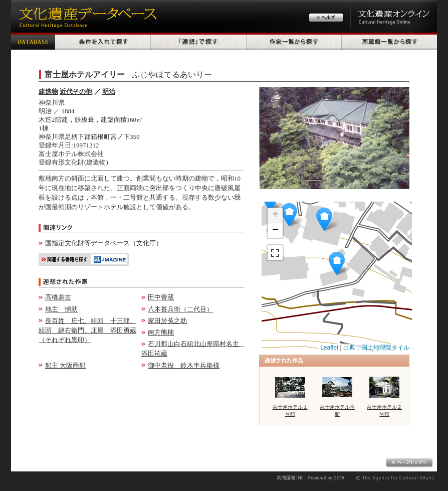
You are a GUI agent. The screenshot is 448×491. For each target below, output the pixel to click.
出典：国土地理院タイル (376, 348)
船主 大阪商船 (65, 365)
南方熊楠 (161, 332)
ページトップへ (410, 463)
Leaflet (329, 348)
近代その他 (76, 92)
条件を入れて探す (103, 41)
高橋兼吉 (58, 297)
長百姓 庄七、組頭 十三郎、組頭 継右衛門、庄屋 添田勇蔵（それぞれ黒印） (87, 330)
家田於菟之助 (167, 321)
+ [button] (275, 215)
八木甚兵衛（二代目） (180, 309)
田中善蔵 (161, 297)
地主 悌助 (61, 309)
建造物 (48, 92)
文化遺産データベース (86, 16)
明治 (109, 92)
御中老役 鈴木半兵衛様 (184, 365)
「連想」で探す (199, 41)
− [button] (275, 231)
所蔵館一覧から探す (389, 41)
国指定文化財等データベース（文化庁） (104, 243)
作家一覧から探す (294, 41)
